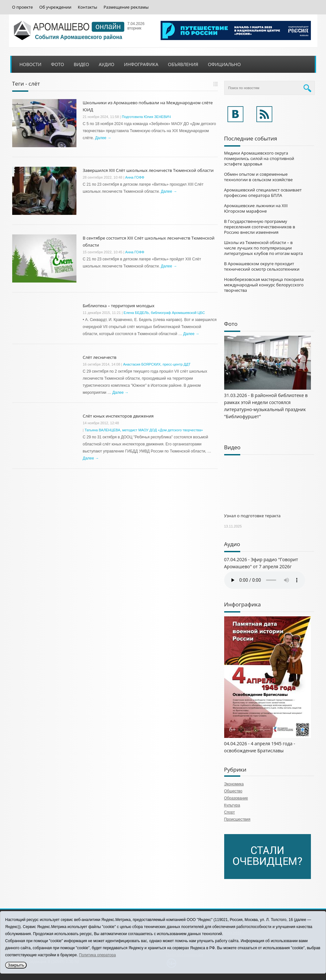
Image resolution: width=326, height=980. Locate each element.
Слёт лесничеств (100, 357)
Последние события (251, 138)
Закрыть (16, 965)
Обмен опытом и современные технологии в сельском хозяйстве (259, 177)
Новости (31, 64)
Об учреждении (55, 7)
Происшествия (237, 819)
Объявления (183, 64)
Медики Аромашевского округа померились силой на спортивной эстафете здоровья (259, 158)
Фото (58, 64)
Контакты (87, 7)
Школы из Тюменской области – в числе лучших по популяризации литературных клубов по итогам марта (264, 248)
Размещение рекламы (126, 7)
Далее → (103, 138)
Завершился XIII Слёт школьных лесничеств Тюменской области (148, 170)
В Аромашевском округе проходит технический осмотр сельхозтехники (262, 266)
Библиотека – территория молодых (119, 306)
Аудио (106, 64)
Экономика (234, 784)
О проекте (23, 7)
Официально (224, 64)
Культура (232, 805)
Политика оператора (97, 955)
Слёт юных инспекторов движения (118, 416)
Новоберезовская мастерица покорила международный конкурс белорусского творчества (264, 285)
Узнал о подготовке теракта (252, 516)
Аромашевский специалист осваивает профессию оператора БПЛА (263, 193)
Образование (236, 798)
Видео (81, 64)
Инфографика (141, 64)
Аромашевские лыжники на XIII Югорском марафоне (256, 208)
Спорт (230, 812)
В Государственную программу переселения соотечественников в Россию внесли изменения (260, 227)
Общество (233, 791)
